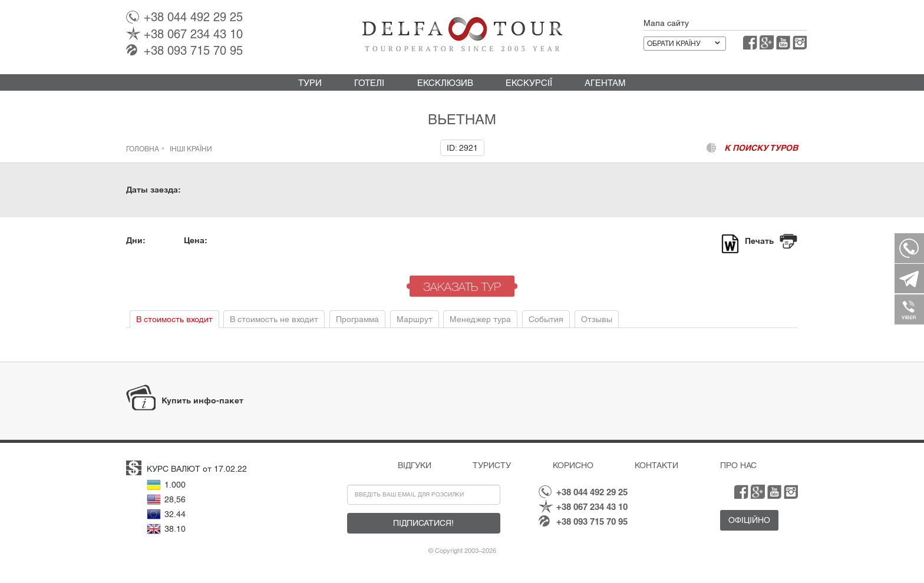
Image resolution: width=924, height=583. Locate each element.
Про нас (738, 465)
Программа (357, 319)
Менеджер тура (480, 319)
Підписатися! (423, 523)
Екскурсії (529, 83)
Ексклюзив (445, 83)
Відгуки (415, 465)
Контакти (656, 465)
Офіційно (749, 520)
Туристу (492, 465)
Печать (759, 241)
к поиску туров (761, 148)
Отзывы (597, 319)
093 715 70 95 (193, 51)
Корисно (573, 465)
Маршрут (415, 319)
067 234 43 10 (193, 34)
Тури (310, 83)
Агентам (605, 83)
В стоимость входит (174, 319)
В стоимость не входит (274, 319)
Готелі (369, 83)
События (546, 319)
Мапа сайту (666, 23)
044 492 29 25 (193, 17)
